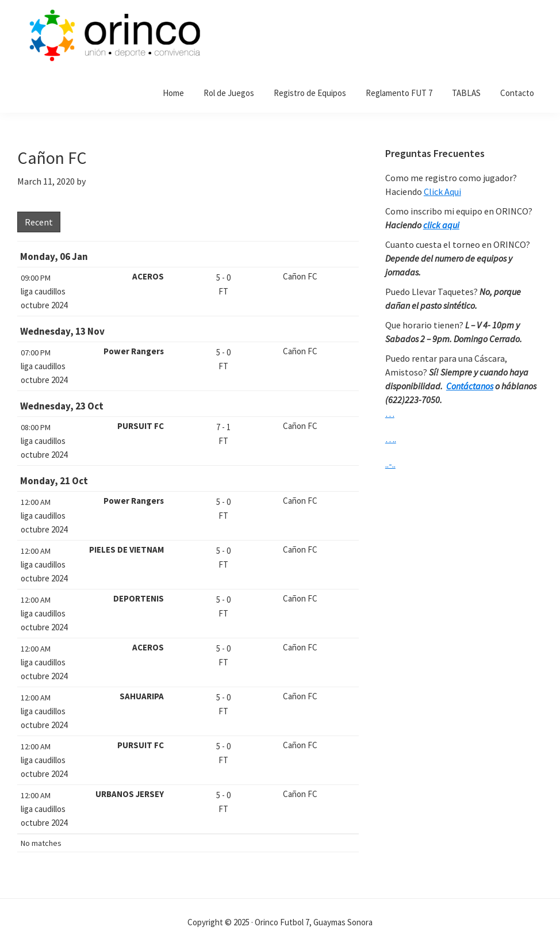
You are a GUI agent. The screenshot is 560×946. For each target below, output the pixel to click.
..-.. (390, 464)
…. (391, 439)
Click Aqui (442, 192)
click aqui (441, 225)
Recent (39, 222)
